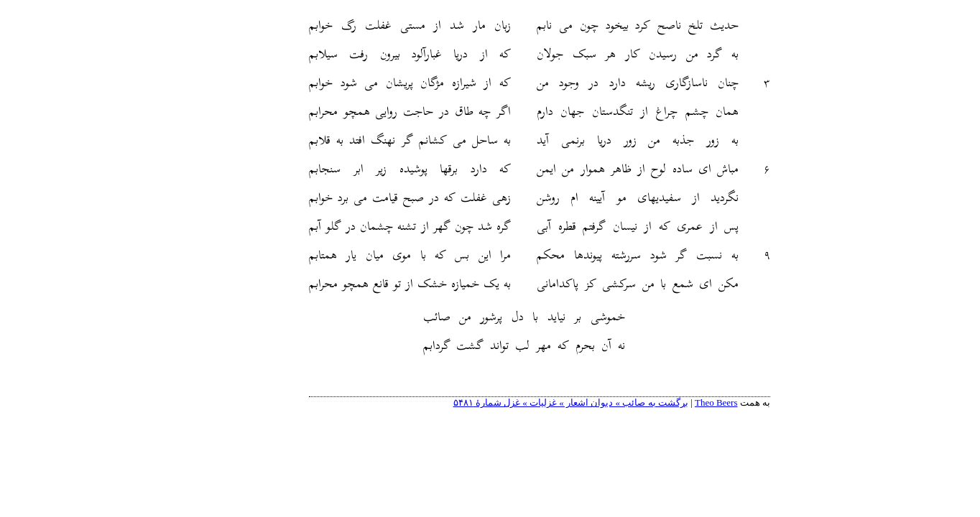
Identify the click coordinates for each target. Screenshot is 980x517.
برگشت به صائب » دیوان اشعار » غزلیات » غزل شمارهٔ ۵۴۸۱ (521, 402)
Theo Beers (667, 402)
